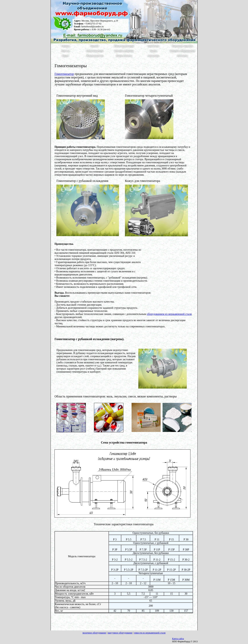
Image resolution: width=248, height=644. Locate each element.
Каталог (95, 46)
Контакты (183, 56)
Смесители (153, 46)
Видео (66, 56)
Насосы (65, 51)
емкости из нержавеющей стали (150, 633)
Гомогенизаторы (95, 51)
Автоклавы (153, 56)
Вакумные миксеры (183, 46)
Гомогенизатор (64, 74)
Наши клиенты (124, 56)
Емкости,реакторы (124, 46)
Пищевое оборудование (183, 51)
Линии (153, 51)
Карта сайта (178, 639)
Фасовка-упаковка (124, 51)
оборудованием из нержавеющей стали (169, 314)
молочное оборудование (94, 633)
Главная (65, 46)
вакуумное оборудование (120, 633)
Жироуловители (95, 56)
